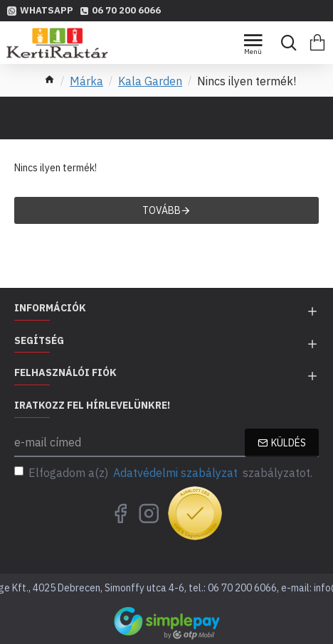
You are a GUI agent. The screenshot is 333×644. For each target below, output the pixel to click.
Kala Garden (150, 81)
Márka (86, 81)
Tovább (162, 210)
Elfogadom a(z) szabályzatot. (163, 473)
